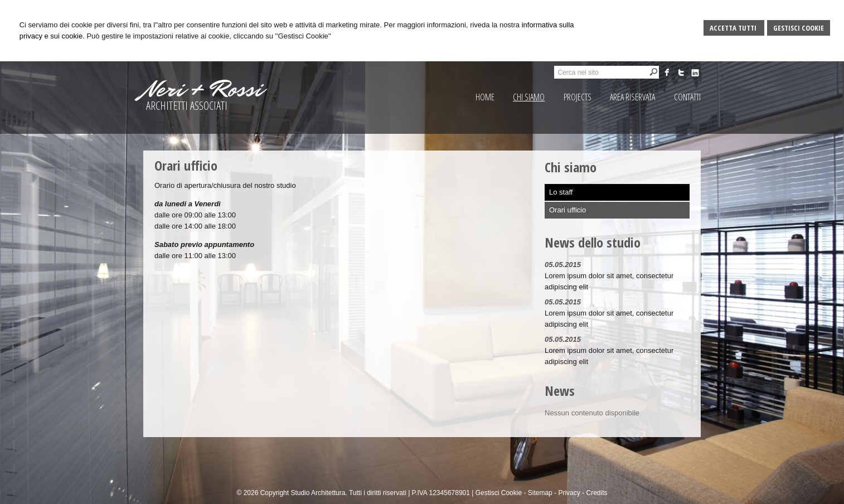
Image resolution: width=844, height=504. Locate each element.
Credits (596, 493)
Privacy (569, 493)
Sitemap (540, 493)
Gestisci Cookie (799, 28)
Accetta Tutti (734, 28)
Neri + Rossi (203, 89)
